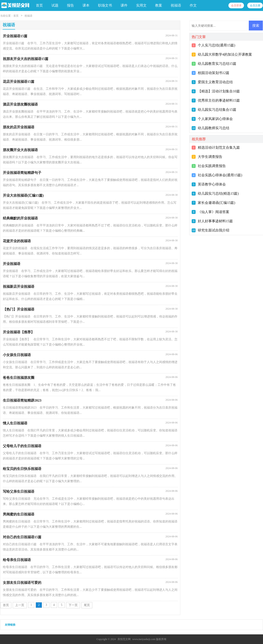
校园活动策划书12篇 (214, 73)
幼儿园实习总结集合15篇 (217, 110)
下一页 (73, 605)
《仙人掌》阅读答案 (214, 212)
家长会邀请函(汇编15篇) (217, 203)
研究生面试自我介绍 (214, 230)
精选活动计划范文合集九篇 (219, 147)
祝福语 (28, 16)
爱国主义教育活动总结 (215, 82)
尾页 (87, 605)
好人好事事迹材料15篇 (215, 221)
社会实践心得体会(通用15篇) (220, 175)
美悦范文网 (124, 639)
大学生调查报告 (210, 157)
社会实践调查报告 (212, 166)
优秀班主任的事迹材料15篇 (219, 100)
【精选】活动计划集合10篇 (219, 91)
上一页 (20, 605)
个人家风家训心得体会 (215, 119)
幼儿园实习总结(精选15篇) (218, 193)
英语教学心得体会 (212, 184)
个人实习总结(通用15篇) (217, 45)
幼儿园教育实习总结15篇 (217, 64)
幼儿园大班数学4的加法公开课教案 (225, 54)
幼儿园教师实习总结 (214, 128)
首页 (39, 5)
